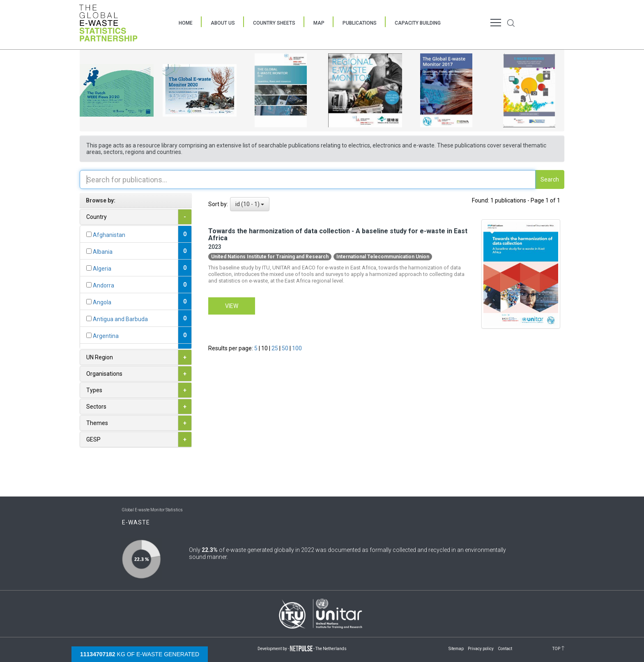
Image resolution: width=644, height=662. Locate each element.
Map (319, 23)
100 (297, 348)
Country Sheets (274, 23)
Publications (360, 23)
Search (550, 179)
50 (286, 348)
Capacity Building (418, 23)
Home (186, 23)
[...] (89, 234)
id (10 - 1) (250, 204)
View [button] (232, 306)
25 (275, 348)
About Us (223, 23)
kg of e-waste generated (140, 654)
